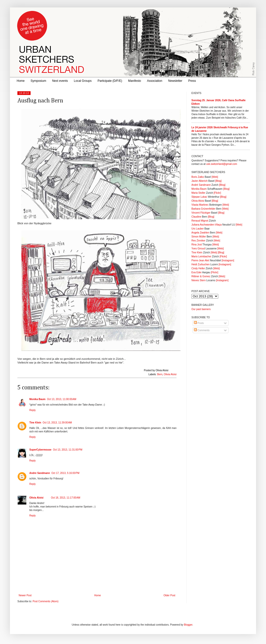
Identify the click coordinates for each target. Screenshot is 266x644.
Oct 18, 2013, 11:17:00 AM (66, 498)
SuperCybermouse (40, 450)
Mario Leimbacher (201, 256)
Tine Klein (35, 423)
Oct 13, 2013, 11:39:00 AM (57, 423)
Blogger (188, 625)
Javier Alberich (199, 181)
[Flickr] (217, 193)
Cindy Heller (198, 268)
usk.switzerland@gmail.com (222, 164)
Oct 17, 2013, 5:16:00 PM (66, 473)
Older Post (169, 595)
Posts (199, 323)
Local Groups (83, 81)
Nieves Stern (199, 280)
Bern (160, 374)
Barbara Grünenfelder (203, 209)
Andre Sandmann (40, 473)
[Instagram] (228, 260)
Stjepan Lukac (199, 197)
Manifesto (134, 81)
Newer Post (25, 595)
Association (155, 81)
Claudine (196, 217)
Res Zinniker (198, 241)
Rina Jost (197, 245)
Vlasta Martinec (200, 205)
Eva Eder (197, 272)
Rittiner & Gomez (201, 276)
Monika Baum (37, 399)
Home (21, 81)
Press (192, 81)
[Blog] (219, 181)
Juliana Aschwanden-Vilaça (207, 225)
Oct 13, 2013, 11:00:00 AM (62, 399)
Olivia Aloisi (170, 374)
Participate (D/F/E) (110, 81)
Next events (60, 81)
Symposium (38, 81)
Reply (33, 410)
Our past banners (201, 309)
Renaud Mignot (200, 221)
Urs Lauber (198, 229)
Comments (202, 330)
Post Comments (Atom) (45, 601)
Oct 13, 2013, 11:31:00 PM (68, 450)
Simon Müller (199, 237)
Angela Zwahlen (200, 233)
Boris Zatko (198, 177)
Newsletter (175, 81)
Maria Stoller (198, 193)
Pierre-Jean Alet (200, 260)
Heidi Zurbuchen (200, 264)
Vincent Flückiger (201, 213)
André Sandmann (201, 185)
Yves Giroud (198, 249)
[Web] (215, 177)
